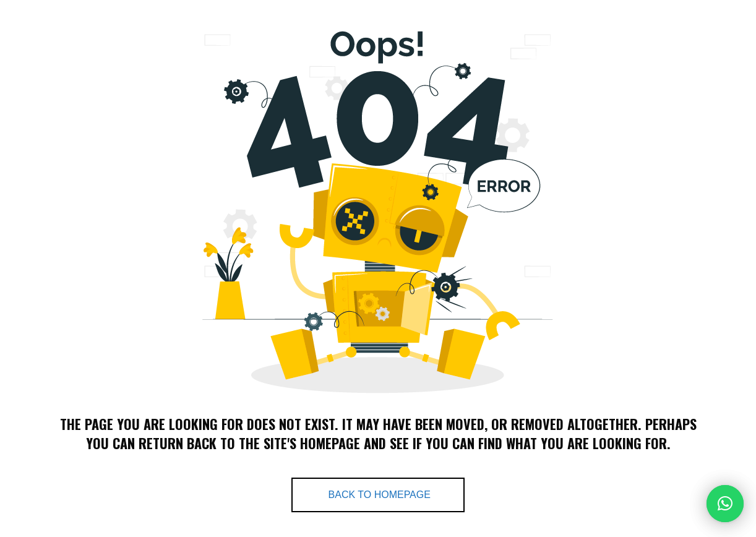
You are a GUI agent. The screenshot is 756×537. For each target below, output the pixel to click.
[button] (725, 504)
